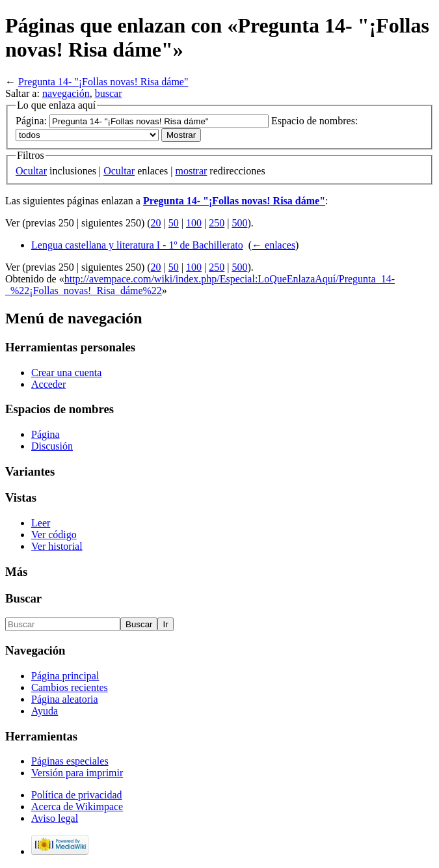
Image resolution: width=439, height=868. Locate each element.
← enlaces (273, 245)
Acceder (48, 384)
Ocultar (31, 171)
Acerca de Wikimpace (77, 807)
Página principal (65, 676)
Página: (31, 121)
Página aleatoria (65, 699)
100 (194, 223)
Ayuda (45, 711)
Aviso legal (55, 818)
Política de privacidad (77, 795)
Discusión (52, 446)
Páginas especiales (70, 761)
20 (156, 223)
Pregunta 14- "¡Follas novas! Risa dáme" (103, 82)
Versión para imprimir (77, 773)
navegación (66, 93)
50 (174, 223)
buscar (109, 93)
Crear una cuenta (66, 373)
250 (217, 223)
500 (239, 223)
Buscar (23, 598)
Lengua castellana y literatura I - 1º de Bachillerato (137, 245)
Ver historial (57, 546)
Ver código (54, 535)
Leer (41, 523)
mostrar (191, 171)
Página (46, 434)
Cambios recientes (70, 687)
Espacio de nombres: (314, 121)
